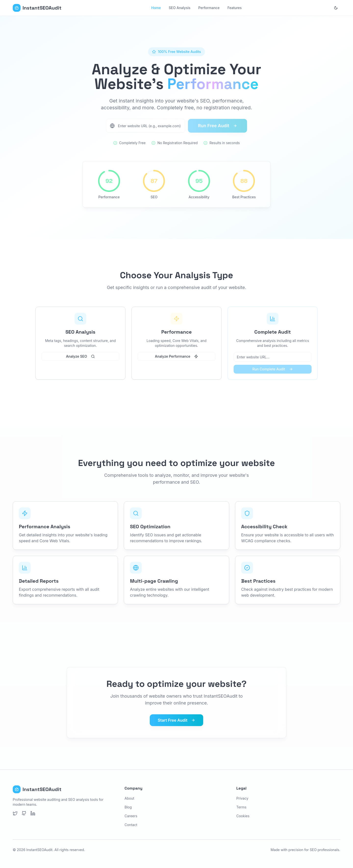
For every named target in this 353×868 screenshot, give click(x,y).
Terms (241, 807)
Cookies (243, 816)
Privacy (242, 798)
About (129, 798)
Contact (131, 825)
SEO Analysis (180, 8)
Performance (209, 8)
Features (235, 8)
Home (156, 8)
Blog (128, 807)
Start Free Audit (177, 720)
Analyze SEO (80, 356)
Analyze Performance (176, 356)
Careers (131, 816)
